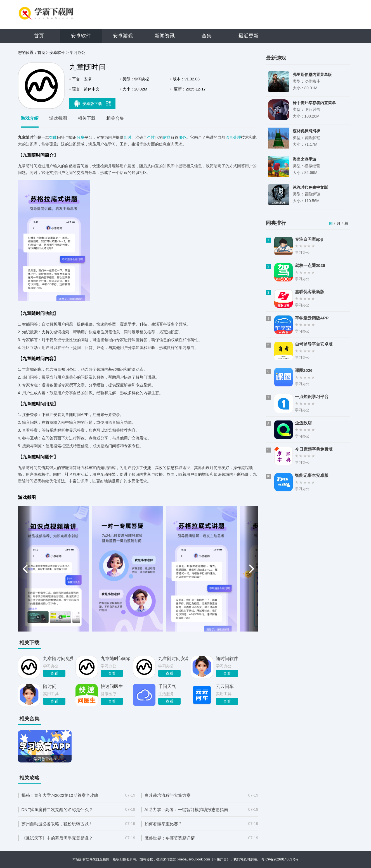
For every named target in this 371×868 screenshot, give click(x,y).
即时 (127, 137)
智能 (53, 137)
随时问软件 (227, 658)
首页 (39, 36)
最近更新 (249, 36)
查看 (54, 673)
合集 (207, 36)
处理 (237, 137)
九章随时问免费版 (58, 658)
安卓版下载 (92, 103)
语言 (229, 137)
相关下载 (87, 118)
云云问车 (225, 686)
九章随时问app (115, 658)
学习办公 (77, 52)
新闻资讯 (165, 36)
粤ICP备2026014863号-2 (280, 859)
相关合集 (115, 118)
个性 (151, 137)
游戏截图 (58, 118)
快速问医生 (112, 686)
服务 (182, 137)
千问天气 (167, 686)
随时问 (50, 686)
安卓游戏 (123, 36)
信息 (167, 137)
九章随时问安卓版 (173, 658)
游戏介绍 (30, 118)
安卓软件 (81, 36)
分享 (81, 137)
